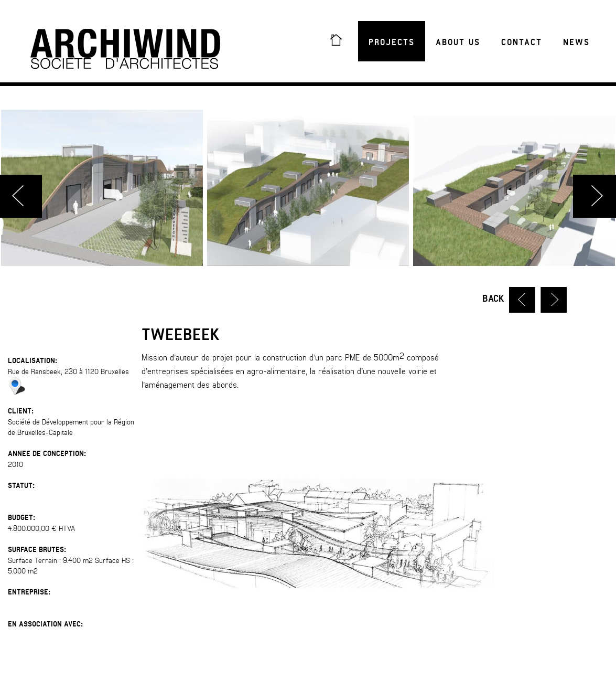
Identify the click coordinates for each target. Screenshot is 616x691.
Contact (522, 42)
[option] (308, 188)
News (576, 42)
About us (458, 42)
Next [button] (595, 196)
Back (493, 299)
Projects (392, 42)
